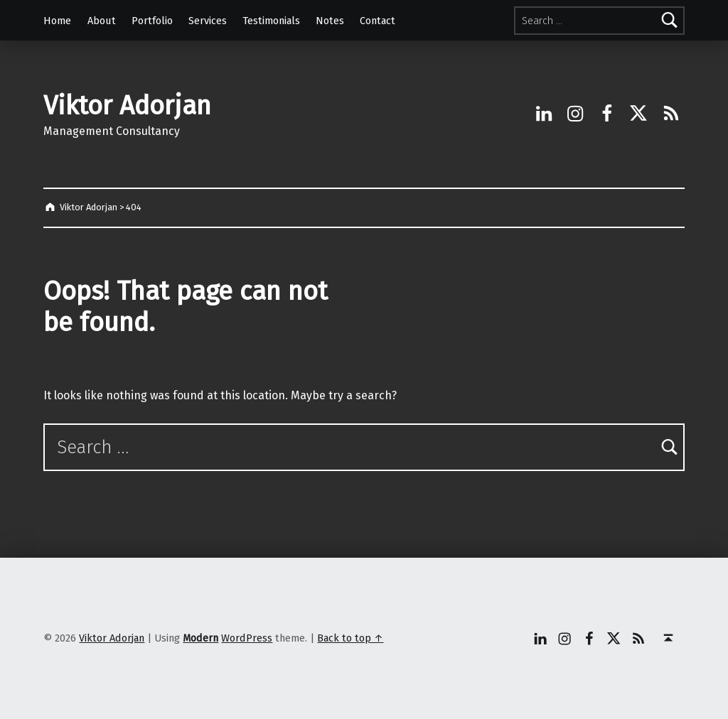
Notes (330, 21)
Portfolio (152, 21)
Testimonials (271, 21)
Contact (378, 21)
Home (57, 21)
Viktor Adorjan (127, 106)
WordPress (247, 638)
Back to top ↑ (350, 638)
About (102, 21)
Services (208, 21)
